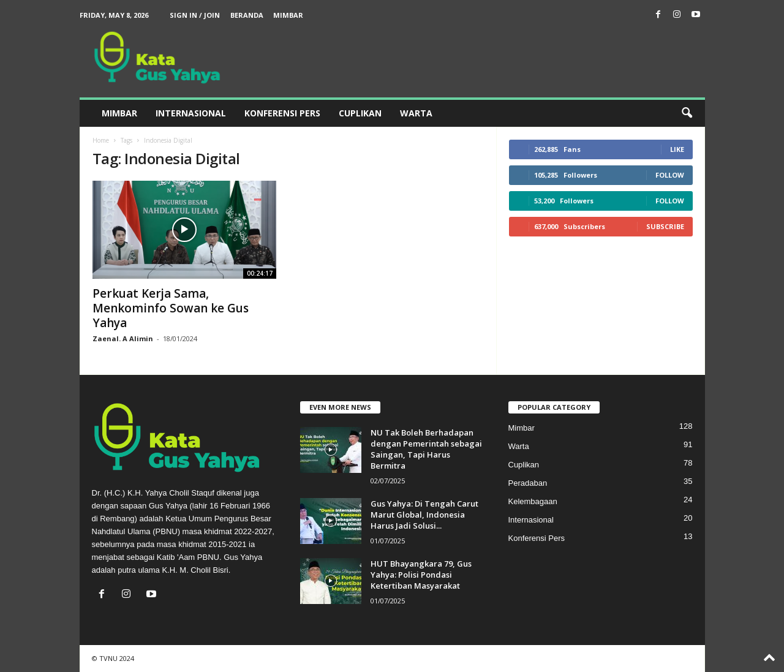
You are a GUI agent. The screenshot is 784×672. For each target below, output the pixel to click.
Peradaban (528, 483)
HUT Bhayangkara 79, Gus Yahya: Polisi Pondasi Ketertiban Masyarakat (421, 575)
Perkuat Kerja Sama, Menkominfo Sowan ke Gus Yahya (171, 308)
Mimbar (288, 15)
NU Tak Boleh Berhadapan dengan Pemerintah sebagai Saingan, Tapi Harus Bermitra (426, 449)
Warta (416, 113)
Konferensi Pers (282, 113)
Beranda (247, 15)
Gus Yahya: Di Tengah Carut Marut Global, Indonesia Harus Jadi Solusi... (424, 515)
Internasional (191, 113)
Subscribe (665, 226)
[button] (687, 113)
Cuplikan (360, 113)
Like (677, 149)
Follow (670, 175)
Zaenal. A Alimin (123, 338)
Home (101, 140)
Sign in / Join (195, 15)
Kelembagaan (533, 501)
